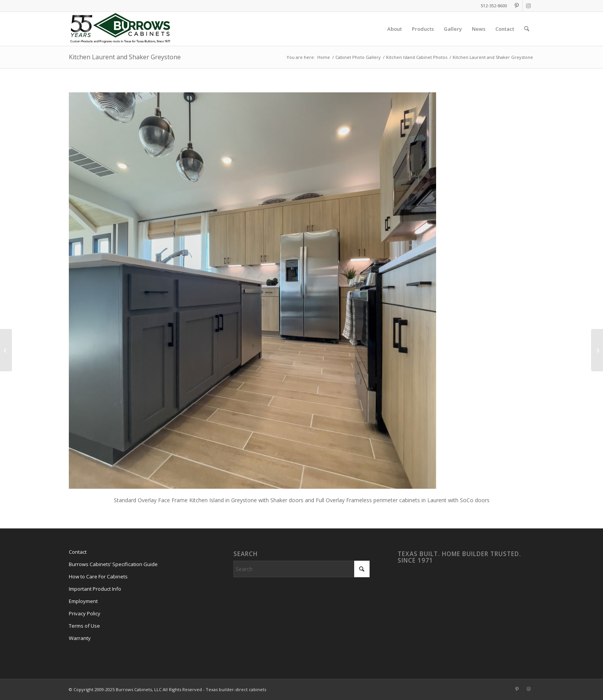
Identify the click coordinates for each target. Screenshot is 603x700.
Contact (78, 552)
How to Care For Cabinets (98, 576)
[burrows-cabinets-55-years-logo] (120, 29)
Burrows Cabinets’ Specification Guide (113, 564)
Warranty (80, 638)
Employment (83, 601)
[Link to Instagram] (528, 6)
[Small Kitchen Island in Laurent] (6, 350)
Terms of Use (84, 626)
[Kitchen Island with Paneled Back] (597, 350)
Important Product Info (95, 589)
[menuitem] (395, 29)
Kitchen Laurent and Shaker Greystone (125, 57)
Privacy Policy (85, 613)
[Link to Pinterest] (517, 6)
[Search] (527, 29)
